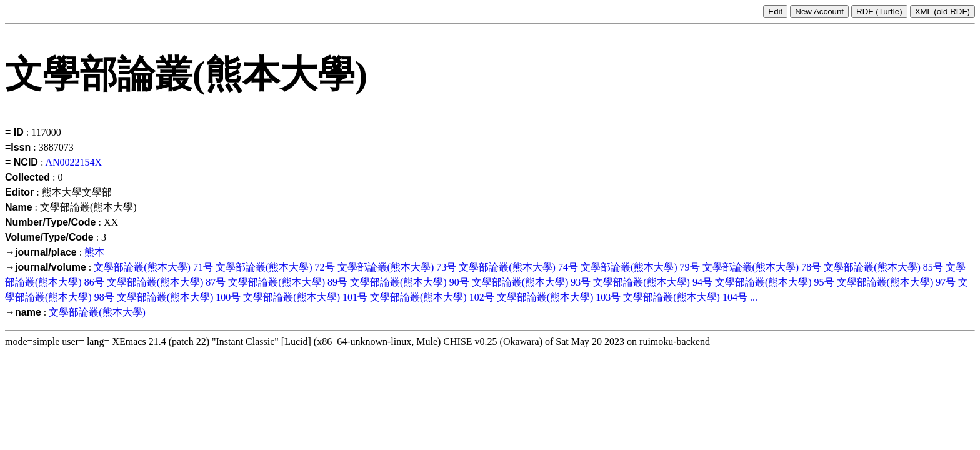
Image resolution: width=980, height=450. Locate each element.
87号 (216, 282)
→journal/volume (46, 267)
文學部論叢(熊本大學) (142, 267)
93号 (581, 282)
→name (23, 312)
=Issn (18, 147)
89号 (337, 282)
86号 (94, 282)
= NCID (22, 162)
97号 (946, 282)
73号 (446, 267)
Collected (27, 177)
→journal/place (41, 252)
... (754, 297)
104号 (735, 297)
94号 (702, 282)
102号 (482, 297)
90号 (459, 282)
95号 (824, 282)
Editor (19, 192)
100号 (228, 297)
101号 (355, 297)
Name (19, 207)
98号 (104, 297)
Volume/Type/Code (49, 237)
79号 (690, 267)
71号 (203, 267)
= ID (14, 132)
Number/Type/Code (51, 222)
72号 (325, 267)
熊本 (94, 252)
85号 (933, 267)
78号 (811, 267)
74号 (568, 267)
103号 (608, 297)
